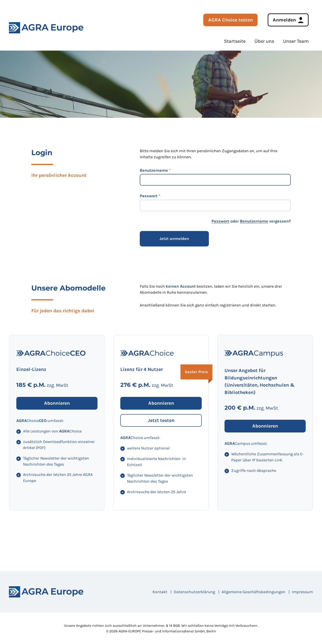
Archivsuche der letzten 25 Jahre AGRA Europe (58, 478)
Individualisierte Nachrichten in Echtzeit (156, 462)
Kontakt (160, 592)
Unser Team (296, 41)
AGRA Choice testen (230, 20)
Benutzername (154, 170)
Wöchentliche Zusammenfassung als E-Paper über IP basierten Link (267, 457)
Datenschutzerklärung (194, 592)
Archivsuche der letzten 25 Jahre (157, 492)
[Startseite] (46, 592)
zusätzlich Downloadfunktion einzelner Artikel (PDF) (59, 445)
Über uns (264, 41)
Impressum (302, 592)
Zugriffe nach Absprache (254, 471)
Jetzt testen (161, 420)
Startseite (235, 41)
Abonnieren (57, 403)
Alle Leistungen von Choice (52, 431)
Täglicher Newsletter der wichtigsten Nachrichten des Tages (56, 461)
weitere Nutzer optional (148, 448)
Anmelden (284, 20)
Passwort (149, 196)
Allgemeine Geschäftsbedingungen (253, 592)
